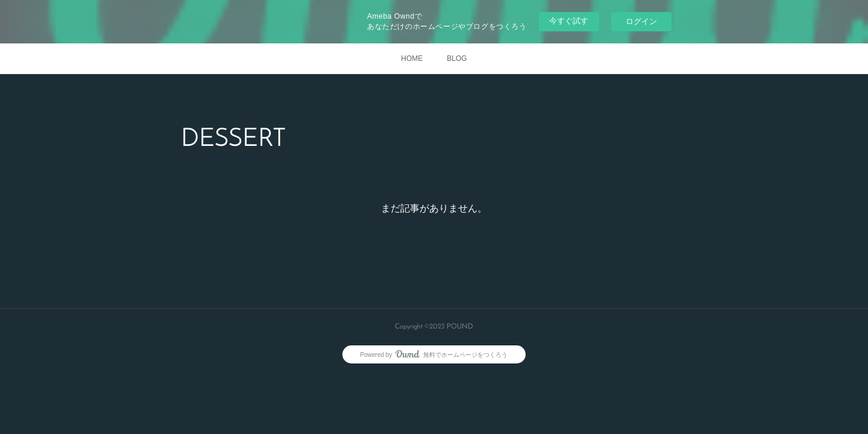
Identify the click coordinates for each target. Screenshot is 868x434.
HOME (412, 58)
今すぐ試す (569, 21)
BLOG (457, 58)
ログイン (641, 21)
